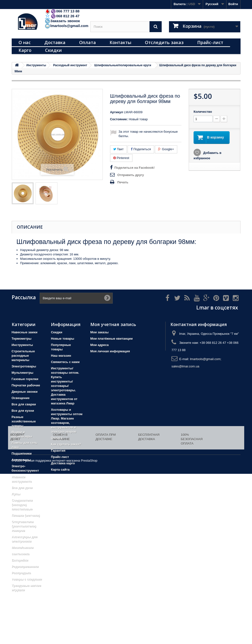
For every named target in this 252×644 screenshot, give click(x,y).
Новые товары (63, 339)
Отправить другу (131, 175)
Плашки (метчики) (26, 515)
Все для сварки (24, 404)
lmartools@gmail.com (66, 26)
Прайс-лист (210, 42)
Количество (203, 112)
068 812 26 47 (62, 16)
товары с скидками (27, 579)
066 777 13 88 (62, 11)
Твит (118, 149)
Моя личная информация (110, 351)
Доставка (55, 42)
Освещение (21, 398)
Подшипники (22, 453)
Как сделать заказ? (66, 444)
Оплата (88, 42)
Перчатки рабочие (26, 385)
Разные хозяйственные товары (24, 421)
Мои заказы (99, 332)
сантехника (21, 554)
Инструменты (22, 345)
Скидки (53, 50)
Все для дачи (22, 488)
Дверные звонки (25, 392)
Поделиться (141, 149)
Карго (25, 50)
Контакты (120, 42)
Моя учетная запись (113, 324)
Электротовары (24, 366)
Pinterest (121, 158)
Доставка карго (63, 463)
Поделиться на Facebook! (135, 168)
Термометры (22, 339)
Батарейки (20, 560)
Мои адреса (99, 345)
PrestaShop (89, 631)
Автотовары (21, 460)
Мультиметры (23, 373)
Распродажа (21, 573)
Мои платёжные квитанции (112, 339)
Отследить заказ (164, 42)
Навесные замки (25, 332)
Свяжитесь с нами (65, 362)
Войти (233, 4)
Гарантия (58, 451)
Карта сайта (60, 470)
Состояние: (119, 119)
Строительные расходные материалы (23, 356)
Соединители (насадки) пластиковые (22, 505)
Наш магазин (61, 356)
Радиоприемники (25, 566)
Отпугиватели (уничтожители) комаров (24, 526)
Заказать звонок (62, 21)
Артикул (117, 112)
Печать (123, 182)
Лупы (16, 494)
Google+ (166, 149)
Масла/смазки (23, 547)
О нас (25, 42)
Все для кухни (23, 411)
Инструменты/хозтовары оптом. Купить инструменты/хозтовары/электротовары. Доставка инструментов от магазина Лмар (65, 386)
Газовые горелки (25, 379)
